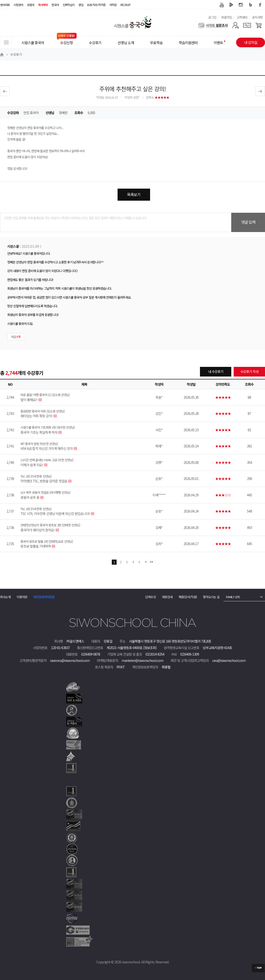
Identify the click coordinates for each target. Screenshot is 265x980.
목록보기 (134, 194)
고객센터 (242, 17)
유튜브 (222, 5)
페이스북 (260, 5)
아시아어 (43, 5)
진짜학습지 (69, 5)
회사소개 (5, 597)
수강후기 (16, 54)
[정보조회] (150, 648)
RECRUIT (126, 5)
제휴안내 (167, 597)
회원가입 (226, 17)
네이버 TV (231, 5)
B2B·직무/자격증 (96, 5)
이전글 (5, 91)
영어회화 (5, 5)
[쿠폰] (247, 25)
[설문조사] (213, 25)
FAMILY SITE (233, 597)
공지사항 (257, 17)
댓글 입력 (248, 222)
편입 (81, 5)
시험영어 (18, 5)
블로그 (251, 5)
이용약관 (22, 597)
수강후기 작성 (249, 371)
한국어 (55, 5)
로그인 (212, 17)
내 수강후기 (216, 371)
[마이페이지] (235, 25)
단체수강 (151, 597)
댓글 (16, 337)
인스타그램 (241, 5)
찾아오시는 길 (211, 597)
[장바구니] (259, 25)
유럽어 (31, 5)
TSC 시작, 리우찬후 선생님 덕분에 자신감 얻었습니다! (84, 511)
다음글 (260, 91)
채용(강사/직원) (188, 597)
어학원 (113, 5)
